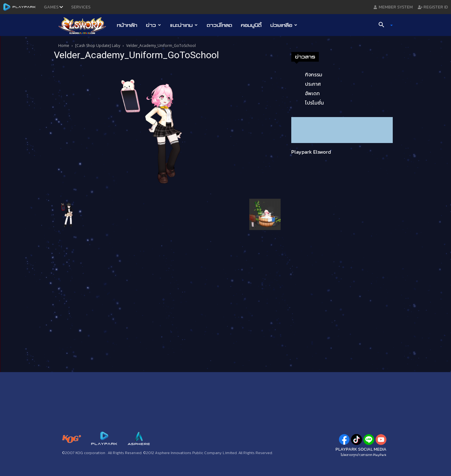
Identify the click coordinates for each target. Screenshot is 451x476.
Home (64, 46)
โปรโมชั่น (314, 103)
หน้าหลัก (127, 25)
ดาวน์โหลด (219, 25)
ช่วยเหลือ (284, 25)
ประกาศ (313, 84)
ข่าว (153, 25)
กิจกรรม (314, 74)
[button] (383, 25)
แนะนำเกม (184, 25)
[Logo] (85, 25)
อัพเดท (312, 93)
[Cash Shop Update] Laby (98, 46)
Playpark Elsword (311, 152)
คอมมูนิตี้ (251, 25)
